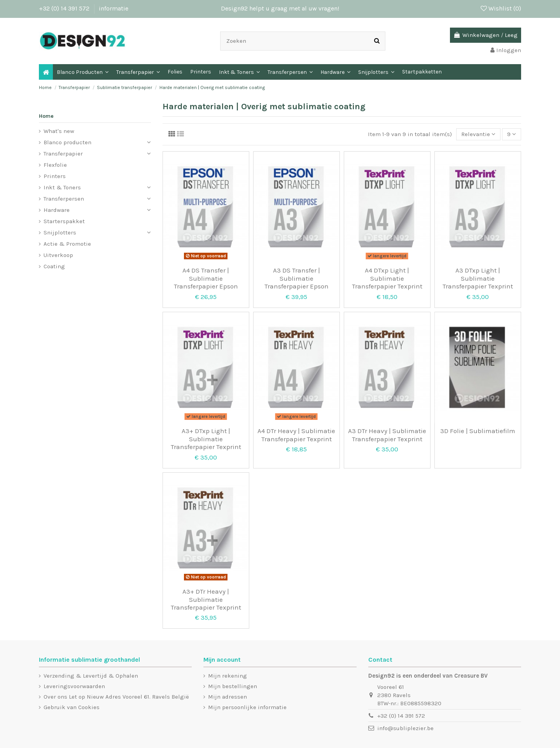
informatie (114, 8)
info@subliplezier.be (405, 728)
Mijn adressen (227, 697)
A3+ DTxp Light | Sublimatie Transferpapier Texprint (206, 439)
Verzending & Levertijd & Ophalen (91, 676)
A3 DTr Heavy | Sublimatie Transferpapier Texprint (387, 435)
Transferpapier (63, 154)
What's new (59, 131)
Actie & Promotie (67, 244)
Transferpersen (64, 199)
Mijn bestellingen (233, 686)
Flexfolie (55, 165)
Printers (55, 176)
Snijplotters (60, 232)
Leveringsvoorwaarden (74, 686)
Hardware (57, 210)
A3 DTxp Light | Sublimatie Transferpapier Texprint (478, 278)
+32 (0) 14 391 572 (65, 8)
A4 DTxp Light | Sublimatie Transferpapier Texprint (387, 278)
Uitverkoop (58, 255)
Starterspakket (64, 221)
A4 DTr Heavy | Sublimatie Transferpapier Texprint (296, 435)
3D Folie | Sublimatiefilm (478, 431)
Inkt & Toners (62, 187)
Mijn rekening (227, 676)
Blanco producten (67, 142)
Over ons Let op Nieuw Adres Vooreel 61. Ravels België (116, 697)
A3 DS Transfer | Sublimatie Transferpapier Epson (297, 278)
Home (46, 116)
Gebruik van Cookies (72, 707)
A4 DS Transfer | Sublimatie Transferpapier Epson (206, 278)
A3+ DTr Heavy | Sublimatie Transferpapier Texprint (206, 599)
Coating (54, 266)
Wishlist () (501, 8)
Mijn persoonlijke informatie (247, 707)
